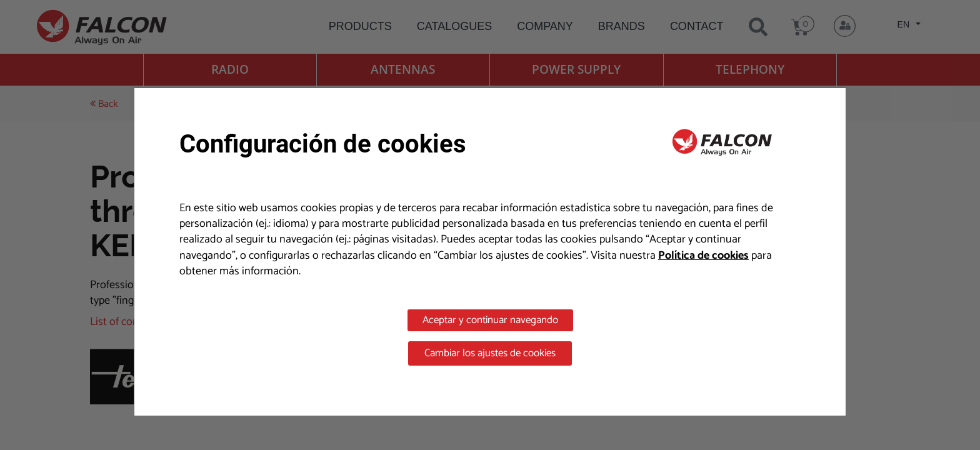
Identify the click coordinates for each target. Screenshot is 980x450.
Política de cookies (703, 256)
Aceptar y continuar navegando (490, 320)
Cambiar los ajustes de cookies (490, 353)
